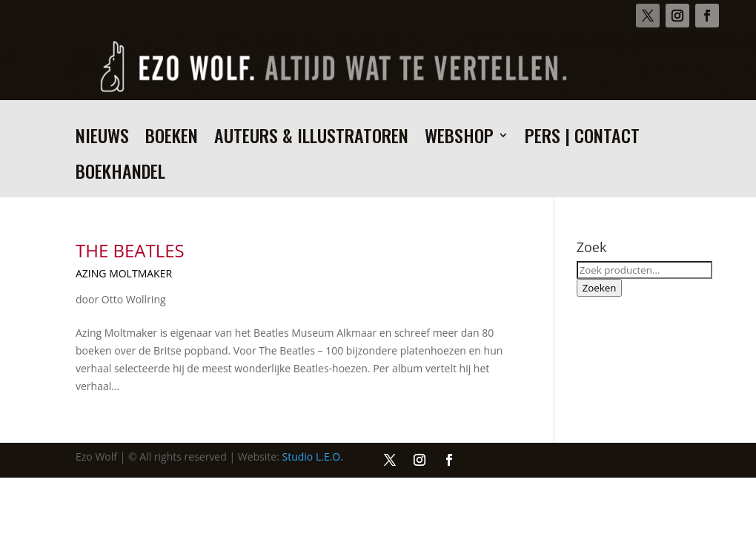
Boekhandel (120, 175)
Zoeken (600, 288)
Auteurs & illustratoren (311, 139)
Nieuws (102, 139)
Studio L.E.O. (313, 456)
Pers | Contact (582, 139)
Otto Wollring (134, 299)
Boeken (172, 139)
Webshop (459, 139)
